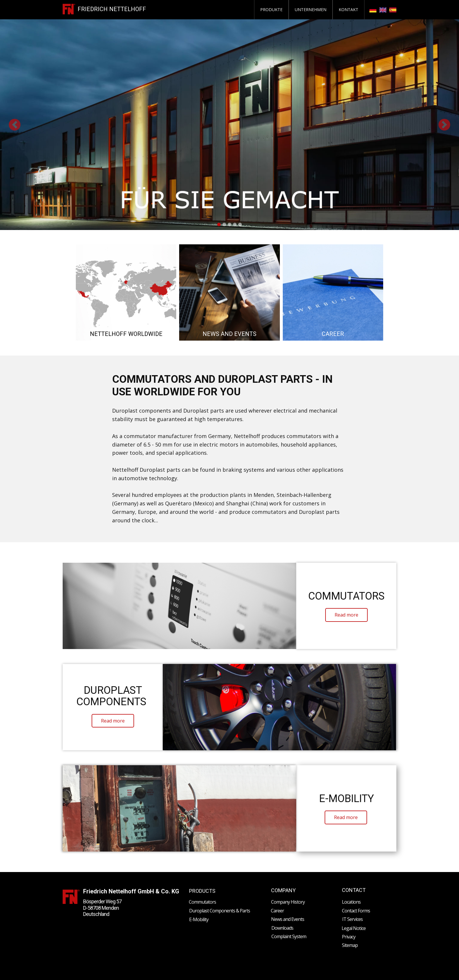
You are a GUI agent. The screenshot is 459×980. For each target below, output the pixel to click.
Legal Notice (354, 928)
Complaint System (289, 936)
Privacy (349, 937)
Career (277, 911)
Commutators (202, 902)
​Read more (346, 615)
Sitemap (350, 945)
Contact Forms (356, 911)
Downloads (282, 928)
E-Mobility (199, 919)
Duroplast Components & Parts (220, 911)
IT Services (352, 919)
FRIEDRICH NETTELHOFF (112, 9)
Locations (351, 902)
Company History (288, 902)
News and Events (288, 919)
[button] (15, 125)
